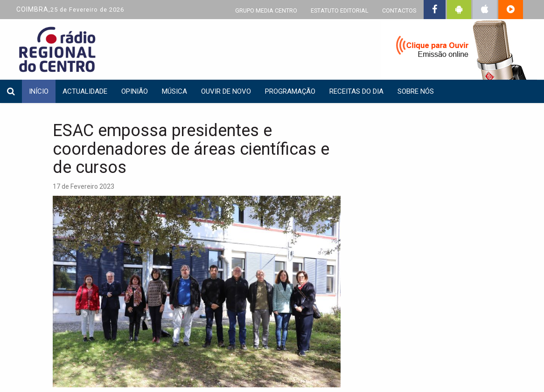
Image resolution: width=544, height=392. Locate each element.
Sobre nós (416, 91)
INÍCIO (39, 91)
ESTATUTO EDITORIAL (340, 10)
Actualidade (85, 91)
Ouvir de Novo (226, 91)
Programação (290, 91)
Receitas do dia (356, 91)
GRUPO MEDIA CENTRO (266, 10)
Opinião (135, 91)
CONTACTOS (399, 10)
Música (174, 91)
